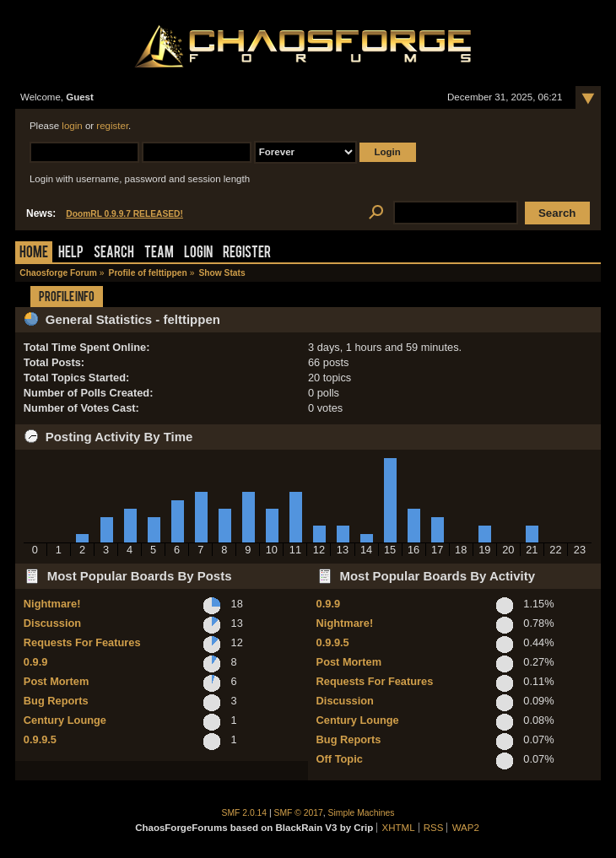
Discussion (52, 623)
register (112, 126)
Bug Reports (56, 701)
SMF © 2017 (299, 813)
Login (198, 254)
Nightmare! (52, 604)
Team (159, 254)
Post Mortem (57, 681)
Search (114, 254)
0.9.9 (35, 662)
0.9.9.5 (40, 739)
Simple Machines (362, 813)
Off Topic (340, 759)
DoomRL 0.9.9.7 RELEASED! (124, 214)
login (72, 126)
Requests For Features (82, 642)
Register (247, 254)
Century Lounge (65, 720)
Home (34, 254)
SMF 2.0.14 (245, 813)
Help (71, 254)
